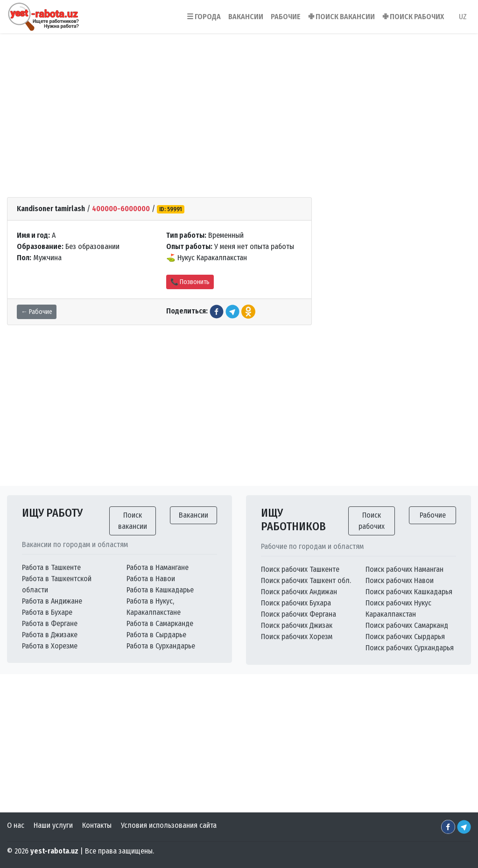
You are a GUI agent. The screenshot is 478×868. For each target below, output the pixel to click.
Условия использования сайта (169, 825)
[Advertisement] (239, 102)
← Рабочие (37, 312)
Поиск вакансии (133, 521)
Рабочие (433, 515)
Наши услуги (53, 825)
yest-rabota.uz (54, 851)
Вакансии (193, 515)
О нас (16, 825)
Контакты (97, 825)
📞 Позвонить (190, 282)
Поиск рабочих (372, 521)
